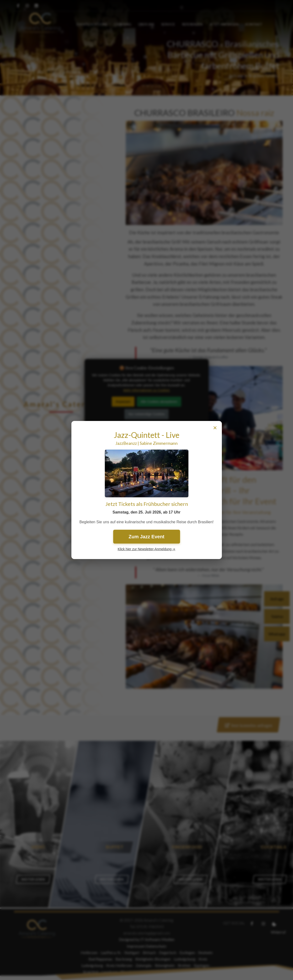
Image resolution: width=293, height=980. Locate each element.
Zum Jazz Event (146, 537)
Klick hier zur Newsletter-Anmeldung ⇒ (147, 549)
